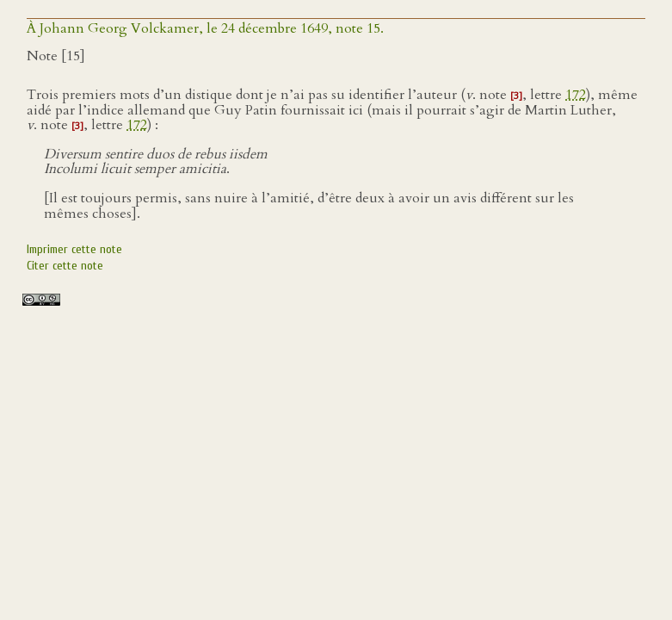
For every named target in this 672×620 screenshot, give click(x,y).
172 (576, 95)
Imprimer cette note (74, 249)
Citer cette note (65, 266)
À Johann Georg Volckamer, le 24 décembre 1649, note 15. (205, 28)
